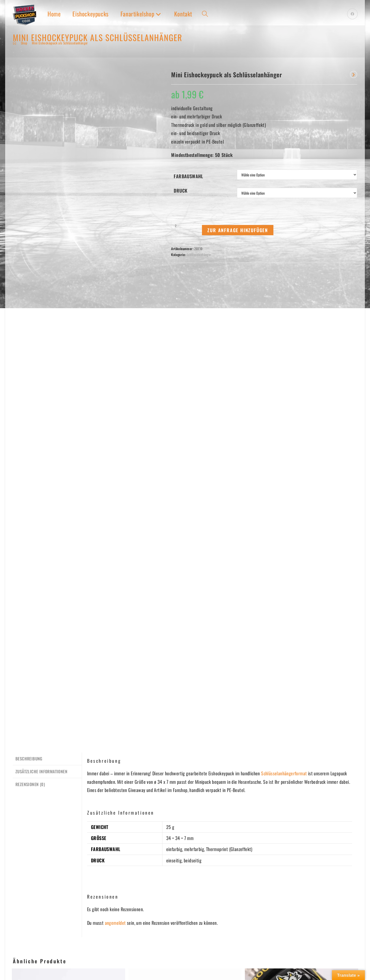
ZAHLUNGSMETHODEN (201, 945)
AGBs (130, 945)
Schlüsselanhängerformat (284, 502)
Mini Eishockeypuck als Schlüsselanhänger (60, 43)
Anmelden (25, 910)
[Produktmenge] (176, 226)
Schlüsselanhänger (199, 255)
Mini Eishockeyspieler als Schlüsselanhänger (185, 795)
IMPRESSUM (136, 961)
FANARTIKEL (23, 961)
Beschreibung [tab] (29, 487)
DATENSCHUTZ (138, 953)
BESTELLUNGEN (195, 936)
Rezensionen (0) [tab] (30, 512)
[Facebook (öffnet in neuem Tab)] (352, 14)
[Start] (15, 43)
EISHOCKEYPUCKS (29, 953)
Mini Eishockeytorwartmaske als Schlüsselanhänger (68, 798)
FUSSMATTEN (81, 945)
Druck (181, 191)
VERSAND (190, 953)
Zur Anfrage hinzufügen (238, 230)
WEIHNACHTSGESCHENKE (91, 953)
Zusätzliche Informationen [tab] (41, 500)
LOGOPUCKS (24, 945)
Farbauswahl (188, 176)
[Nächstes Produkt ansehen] (354, 74)
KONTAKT (134, 936)
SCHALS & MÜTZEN (86, 936)
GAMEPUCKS (24, 936)
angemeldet (115, 652)
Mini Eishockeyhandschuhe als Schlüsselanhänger (302, 798)
